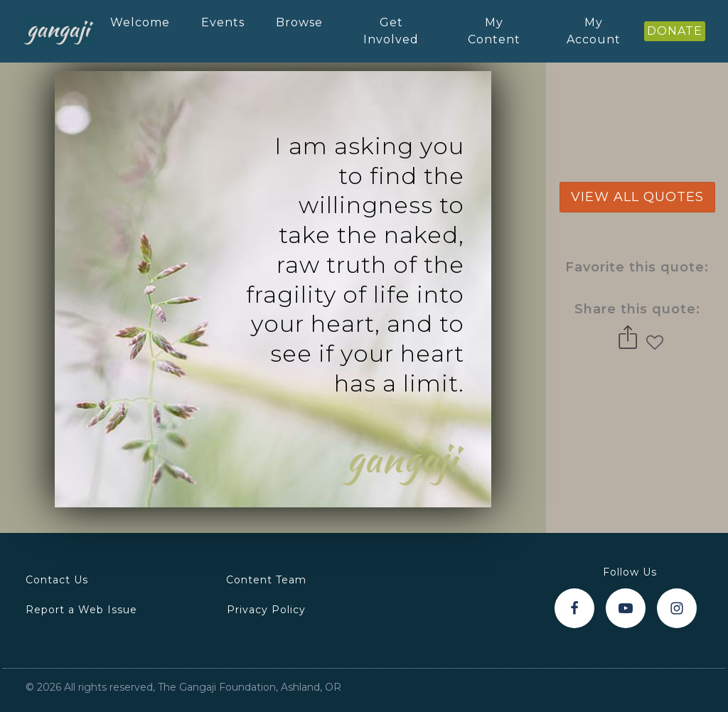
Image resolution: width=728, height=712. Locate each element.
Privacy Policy (266, 610)
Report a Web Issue (81, 610)
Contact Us (57, 580)
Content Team (266, 580)
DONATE (675, 31)
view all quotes (637, 197)
